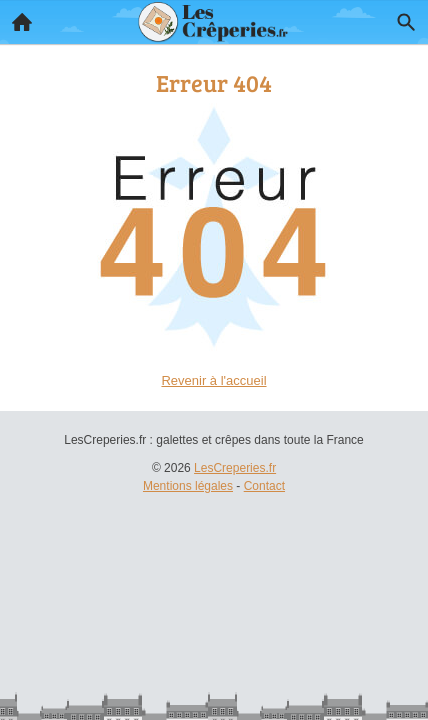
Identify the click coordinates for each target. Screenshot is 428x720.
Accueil (16, 17)
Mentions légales (188, 486)
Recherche (401, 18)
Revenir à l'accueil (213, 380)
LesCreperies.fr (235, 468)
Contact (264, 486)
